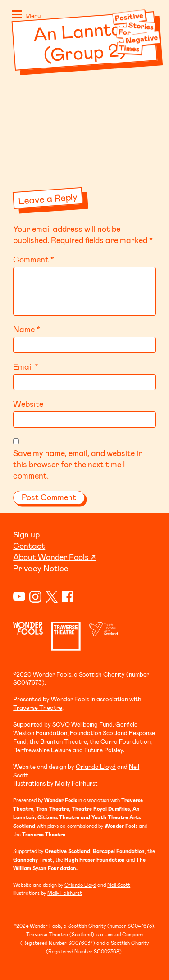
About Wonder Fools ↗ (55, 557)
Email (26, 366)
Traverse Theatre (38, 707)
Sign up (26, 534)
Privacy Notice (41, 568)
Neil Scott (119, 885)
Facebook (68, 597)
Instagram (35, 597)
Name (27, 329)
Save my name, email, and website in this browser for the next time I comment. (78, 464)
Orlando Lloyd (96, 766)
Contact (29, 546)
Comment (34, 259)
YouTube (19, 597)
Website (28, 404)
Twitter (52, 597)
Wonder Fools (70, 699)
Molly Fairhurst (76, 783)
